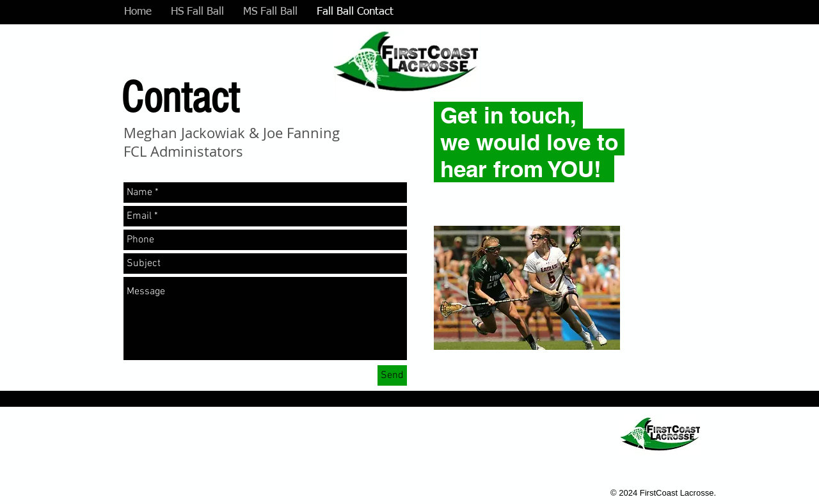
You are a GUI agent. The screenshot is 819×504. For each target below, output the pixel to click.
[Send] (392, 375)
